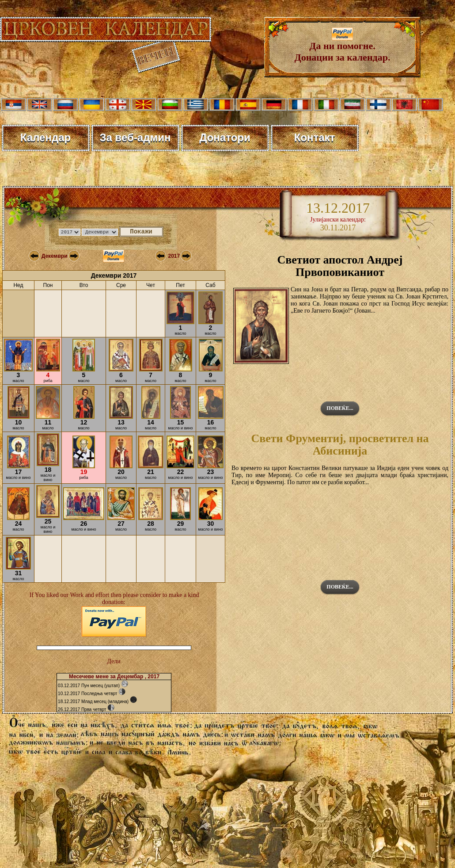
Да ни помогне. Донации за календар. (343, 47)
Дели (114, 661)
